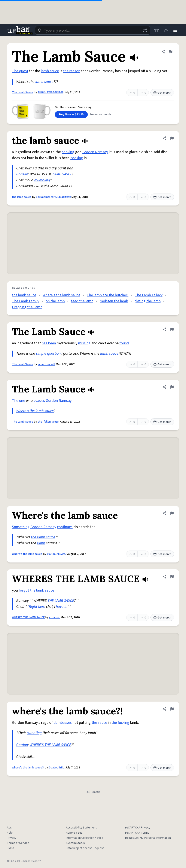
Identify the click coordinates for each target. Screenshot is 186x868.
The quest (20, 71)
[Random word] (145, 30)
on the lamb (55, 301)
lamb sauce (50, 71)
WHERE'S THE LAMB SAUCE (50, 745)
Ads (9, 828)
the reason (72, 71)
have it (61, 607)
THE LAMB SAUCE (61, 601)
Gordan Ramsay (95, 152)
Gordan (22, 174)
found (124, 343)
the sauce (99, 723)
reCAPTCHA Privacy (138, 828)
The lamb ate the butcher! (108, 295)
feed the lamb (82, 301)
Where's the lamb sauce (61, 295)
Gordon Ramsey (43, 527)
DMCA (10, 848)
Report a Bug (74, 833)
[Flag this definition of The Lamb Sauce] (171, 52)
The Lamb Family (26, 301)
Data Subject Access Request (85, 848)
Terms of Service (18, 843)
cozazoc (55, 617)
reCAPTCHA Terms (137, 833)
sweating (34, 733)
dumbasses (63, 723)
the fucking (120, 723)
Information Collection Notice (85, 838)
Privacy (12, 838)
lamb (41, 543)
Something (21, 527)
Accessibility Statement (81, 828)
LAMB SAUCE (62, 174)
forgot (24, 590)
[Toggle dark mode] (166, 30)
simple (41, 353)
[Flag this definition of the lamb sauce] (172, 138)
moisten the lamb (114, 301)
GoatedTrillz (57, 768)
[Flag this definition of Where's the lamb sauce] (172, 513)
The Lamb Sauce (23, 93)
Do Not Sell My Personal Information (148, 838)
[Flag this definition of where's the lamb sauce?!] (172, 709)
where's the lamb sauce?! (28, 768)
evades (39, 401)
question (54, 353)
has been (49, 343)
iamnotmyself (46, 364)
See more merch (100, 115)
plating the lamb (147, 301)
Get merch (162, 93)
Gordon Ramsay (59, 401)
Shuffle (93, 792)
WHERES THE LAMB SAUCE (28, 617)
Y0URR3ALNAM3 (57, 554)
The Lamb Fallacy (149, 295)
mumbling (42, 180)
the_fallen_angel (48, 422)
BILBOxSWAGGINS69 (51, 93)
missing (84, 343)
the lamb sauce (22, 197)
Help (10, 833)
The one (19, 401)
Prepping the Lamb (27, 307)
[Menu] (175, 30)
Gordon (22, 745)
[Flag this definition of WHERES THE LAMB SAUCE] (172, 577)
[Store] (156, 30)
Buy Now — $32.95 (71, 115)
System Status (75, 843)
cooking (68, 152)
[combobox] (93, 30)
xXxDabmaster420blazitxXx (53, 197)
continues (65, 527)
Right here (37, 607)
